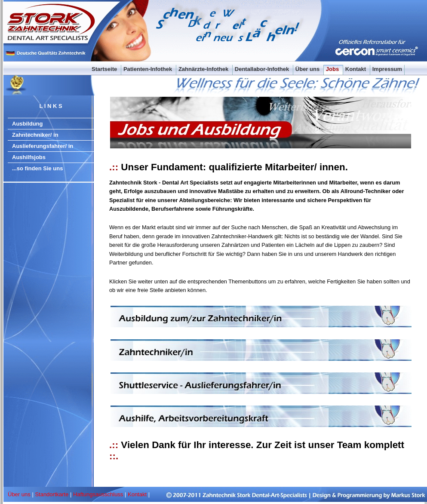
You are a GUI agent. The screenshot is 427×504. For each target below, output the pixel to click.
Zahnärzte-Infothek (204, 69)
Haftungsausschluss (98, 494)
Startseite (105, 69)
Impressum (387, 69)
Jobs (333, 69)
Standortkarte (52, 494)
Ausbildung (28, 124)
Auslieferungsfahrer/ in (43, 146)
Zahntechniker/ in (35, 135)
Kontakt (356, 69)
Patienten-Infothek (149, 69)
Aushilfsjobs (29, 157)
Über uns (308, 69)
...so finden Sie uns (37, 168)
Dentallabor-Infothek (263, 69)
